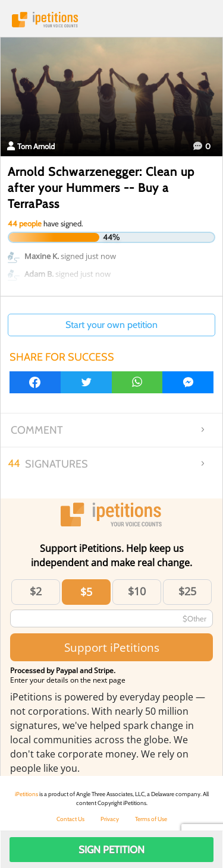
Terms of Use (151, 819)
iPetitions (111, 20)
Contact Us (70, 819)
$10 (137, 591)
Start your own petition (111, 325)
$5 (86, 592)
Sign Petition (111, 850)
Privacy (110, 819)
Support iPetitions (112, 647)
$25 (187, 591)
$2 (36, 591)
